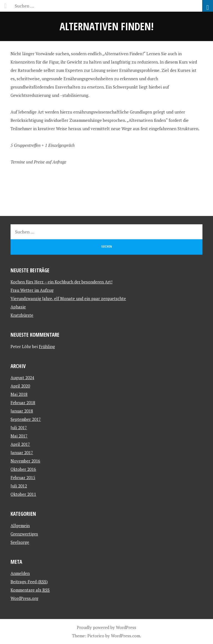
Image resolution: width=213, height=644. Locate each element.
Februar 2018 (23, 402)
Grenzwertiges (24, 534)
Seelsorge (20, 542)
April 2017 (20, 444)
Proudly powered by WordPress (106, 627)
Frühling (47, 346)
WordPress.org (24, 598)
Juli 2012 (19, 486)
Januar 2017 (22, 452)
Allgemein (20, 525)
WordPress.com (125, 636)
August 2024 (22, 378)
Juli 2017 (19, 427)
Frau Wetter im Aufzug (32, 290)
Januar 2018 (22, 411)
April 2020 (20, 386)
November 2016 (25, 461)
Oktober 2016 (23, 469)
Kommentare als (30, 590)
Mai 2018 (19, 394)
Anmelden (20, 573)
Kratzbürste (22, 315)
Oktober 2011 (23, 494)
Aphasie (18, 307)
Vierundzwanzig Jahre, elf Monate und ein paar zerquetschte (68, 298)
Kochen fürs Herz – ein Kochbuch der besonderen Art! (61, 282)
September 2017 (26, 419)
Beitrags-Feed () (29, 582)
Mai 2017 (19, 436)
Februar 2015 (23, 477)
